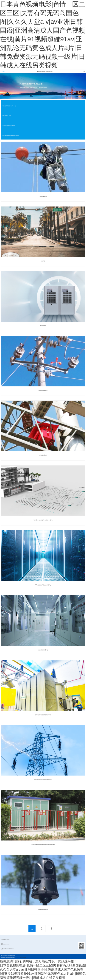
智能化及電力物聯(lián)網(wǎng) (9, 106)
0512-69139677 (6, 940)
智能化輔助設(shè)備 (7, 116)
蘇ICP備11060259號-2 (23, 958)
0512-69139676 (6, 944)
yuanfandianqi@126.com (8, 949)
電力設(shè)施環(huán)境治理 (9, 126)
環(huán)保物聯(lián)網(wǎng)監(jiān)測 (11, 135)
